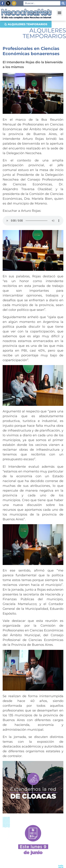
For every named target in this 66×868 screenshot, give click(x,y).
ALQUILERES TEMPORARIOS (44, 33)
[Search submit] (63, 3)
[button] (59, 13)
